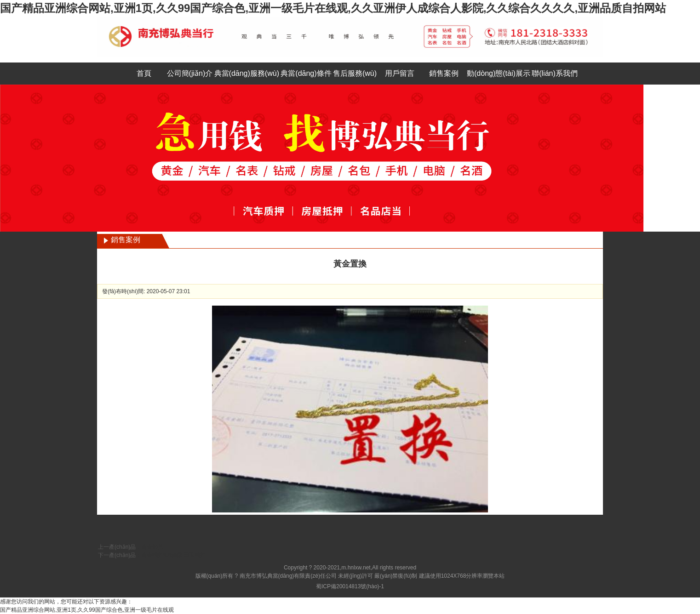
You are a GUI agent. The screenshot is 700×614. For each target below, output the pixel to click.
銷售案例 (444, 73)
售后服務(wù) (355, 73)
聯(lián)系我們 (555, 73)
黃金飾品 (152, 547)
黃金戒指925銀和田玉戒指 (173, 555)
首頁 (144, 73)
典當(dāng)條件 (306, 73)
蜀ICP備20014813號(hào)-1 (350, 586)
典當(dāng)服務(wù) (247, 73)
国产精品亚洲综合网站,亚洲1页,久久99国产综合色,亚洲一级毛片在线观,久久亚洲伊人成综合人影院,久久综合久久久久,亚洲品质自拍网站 (333, 8)
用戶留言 (400, 73)
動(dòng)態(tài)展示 (499, 73)
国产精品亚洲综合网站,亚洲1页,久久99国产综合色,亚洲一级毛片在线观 (87, 610)
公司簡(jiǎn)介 (190, 73)
